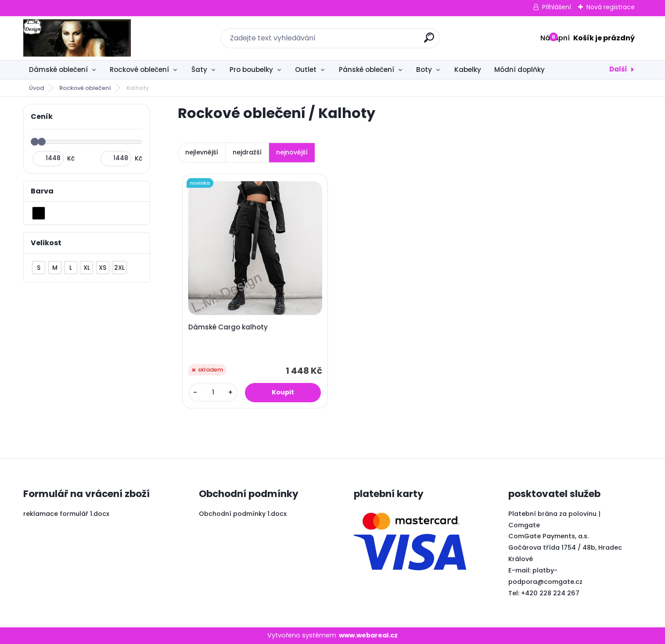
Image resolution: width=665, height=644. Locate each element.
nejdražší (247, 152)
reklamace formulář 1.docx (66, 514)
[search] (429, 41)
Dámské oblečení (58, 70)
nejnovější (292, 152)
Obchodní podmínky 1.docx (243, 514)
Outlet (306, 70)
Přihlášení (557, 7)
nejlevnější (202, 152)
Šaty (199, 70)
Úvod (36, 88)
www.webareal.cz (368, 635)
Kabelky (468, 70)
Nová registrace (611, 7)
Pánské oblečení (367, 70)
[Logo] (77, 38)
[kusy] (213, 392)
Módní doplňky (519, 70)
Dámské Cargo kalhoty (228, 327)
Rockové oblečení (139, 70)
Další (618, 69)
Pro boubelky (251, 70)
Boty (424, 70)
